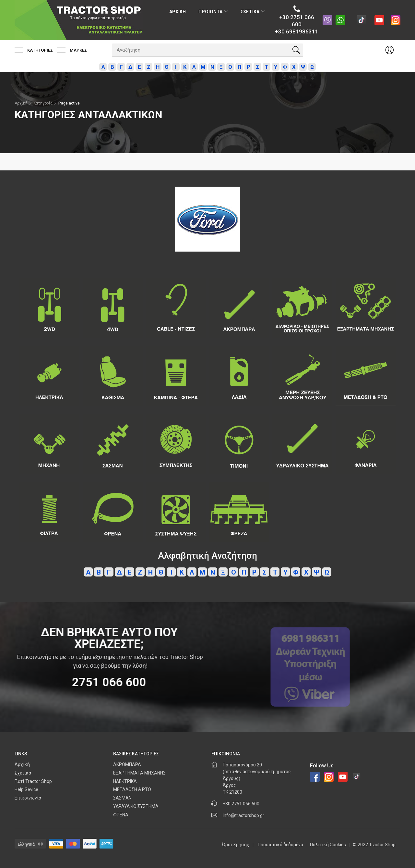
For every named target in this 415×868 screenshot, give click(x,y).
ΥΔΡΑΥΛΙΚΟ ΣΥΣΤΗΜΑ (136, 806)
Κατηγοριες (34, 50)
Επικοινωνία (28, 798)
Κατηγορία (43, 103)
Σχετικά (23, 773)
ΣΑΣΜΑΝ (122, 798)
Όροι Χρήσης (236, 845)
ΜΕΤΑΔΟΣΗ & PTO (132, 789)
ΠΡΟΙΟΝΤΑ (210, 12)
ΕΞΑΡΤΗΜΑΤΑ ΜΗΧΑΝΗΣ (139, 773)
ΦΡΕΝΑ (121, 815)
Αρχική (21, 103)
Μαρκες (72, 50)
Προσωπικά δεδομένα (280, 845)
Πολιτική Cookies (328, 845)
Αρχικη (178, 12)
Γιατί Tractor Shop (33, 781)
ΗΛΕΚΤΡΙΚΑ (125, 781)
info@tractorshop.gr (243, 815)
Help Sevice (26, 789)
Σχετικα (250, 12)
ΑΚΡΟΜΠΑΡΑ (127, 764)
